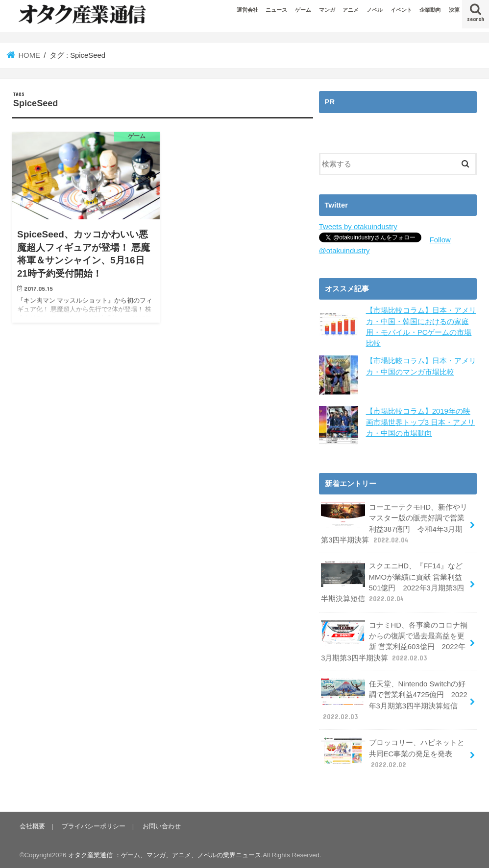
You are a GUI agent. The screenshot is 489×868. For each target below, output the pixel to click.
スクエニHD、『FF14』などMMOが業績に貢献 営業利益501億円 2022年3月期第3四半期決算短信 (392, 582)
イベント (401, 10)
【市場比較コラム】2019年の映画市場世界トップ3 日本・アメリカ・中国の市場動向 (420, 422)
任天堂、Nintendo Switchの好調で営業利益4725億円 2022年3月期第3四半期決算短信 (394, 699)
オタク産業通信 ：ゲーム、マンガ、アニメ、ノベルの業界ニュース (165, 853)
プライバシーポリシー (94, 824)
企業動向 (430, 10)
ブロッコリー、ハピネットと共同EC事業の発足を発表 (392, 752)
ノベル (375, 10)
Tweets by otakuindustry (358, 227)
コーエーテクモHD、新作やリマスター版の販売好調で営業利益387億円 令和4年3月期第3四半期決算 (394, 523)
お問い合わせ (161, 824)
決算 (454, 10)
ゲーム (303, 10)
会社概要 (32, 824)
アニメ (351, 10)
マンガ (327, 10)
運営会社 (247, 10)
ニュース (276, 10)
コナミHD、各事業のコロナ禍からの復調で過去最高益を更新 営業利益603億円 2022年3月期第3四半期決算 (394, 640)
